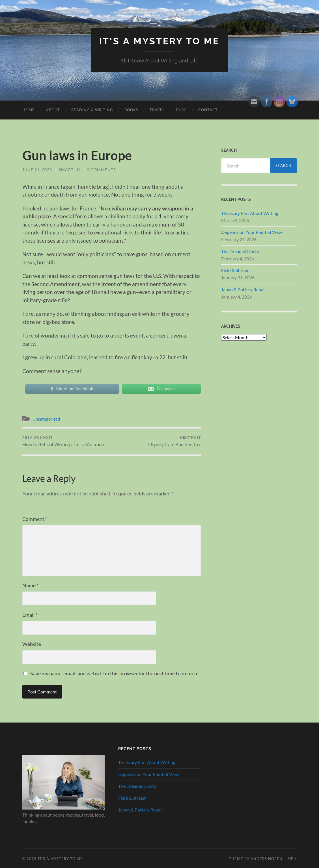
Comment (35, 519)
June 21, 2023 (37, 170)
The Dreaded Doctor (241, 251)
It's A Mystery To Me (159, 41)
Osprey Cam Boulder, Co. (174, 441)
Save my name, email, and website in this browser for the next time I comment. (115, 673)
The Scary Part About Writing (250, 213)
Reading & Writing (92, 110)
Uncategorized (46, 419)
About (53, 110)
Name (30, 585)
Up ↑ (292, 859)
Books (131, 110)
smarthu (69, 170)
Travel (157, 110)
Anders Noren (267, 859)
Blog (182, 110)
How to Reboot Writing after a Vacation (63, 441)
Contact (208, 110)
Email (30, 615)
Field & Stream (235, 270)
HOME (29, 110)
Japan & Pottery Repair (244, 289)
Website (32, 644)
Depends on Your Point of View (252, 232)
